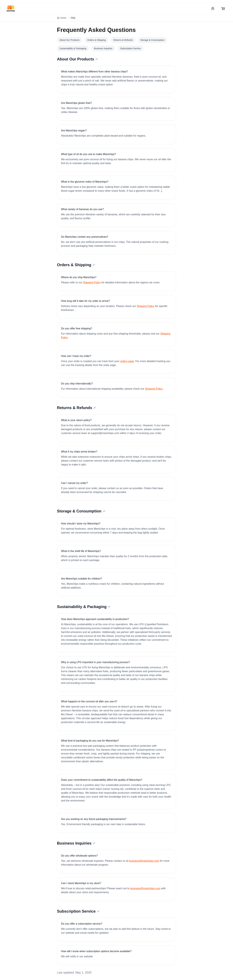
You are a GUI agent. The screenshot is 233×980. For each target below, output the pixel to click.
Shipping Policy (92, 282)
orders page (127, 361)
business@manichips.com (144, 861)
